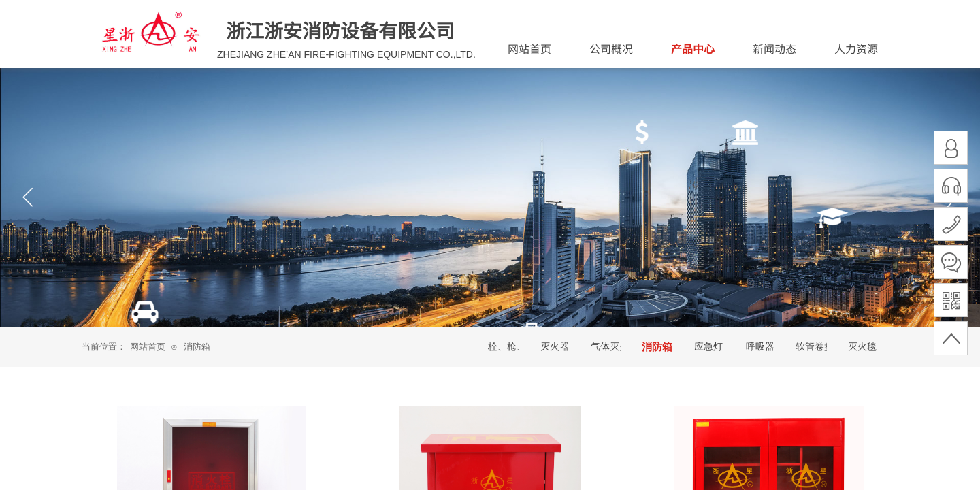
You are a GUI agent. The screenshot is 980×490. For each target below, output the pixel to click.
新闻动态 (774, 48)
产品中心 (693, 48)
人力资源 (856, 48)
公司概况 (611, 48)
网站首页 (148, 347)
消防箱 (197, 347)
